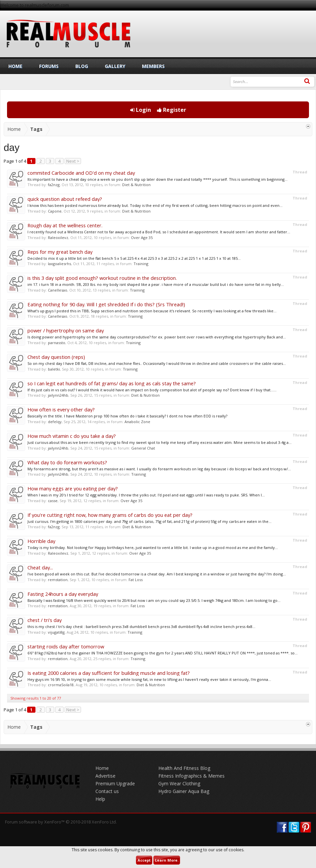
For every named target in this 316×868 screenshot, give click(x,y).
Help (100, 799)
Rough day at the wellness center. (65, 225)
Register (172, 110)
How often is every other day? (61, 409)
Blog (82, 66)
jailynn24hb (58, 395)
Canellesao (58, 290)
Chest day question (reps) (56, 357)
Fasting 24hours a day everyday (63, 594)
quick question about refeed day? (65, 199)
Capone (55, 211)
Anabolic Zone (137, 422)
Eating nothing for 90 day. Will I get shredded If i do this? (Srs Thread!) (106, 304)
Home (15, 66)
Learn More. (167, 860)
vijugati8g (56, 632)
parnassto (57, 343)
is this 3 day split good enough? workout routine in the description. (102, 278)
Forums (49, 66)
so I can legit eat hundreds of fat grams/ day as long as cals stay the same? (112, 383)
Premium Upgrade (115, 783)
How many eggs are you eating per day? (73, 488)
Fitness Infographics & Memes (191, 776)
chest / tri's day (45, 620)
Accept (144, 860)
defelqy (55, 422)
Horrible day (41, 541)
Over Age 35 (142, 238)
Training (141, 264)
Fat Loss (136, 580)
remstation (58, 580)
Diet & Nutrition (136, 185)
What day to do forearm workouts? (67, 462)
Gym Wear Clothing (179, 783)
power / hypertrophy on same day (66, 330)
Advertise (105, 776)
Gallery (115, 66)
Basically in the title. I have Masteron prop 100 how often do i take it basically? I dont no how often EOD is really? (127, 416)
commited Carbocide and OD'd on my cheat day (81, 173)
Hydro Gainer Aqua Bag (184, 791)
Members (153, 66)
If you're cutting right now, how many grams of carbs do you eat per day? (110, 515)
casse (53, 501)
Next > (73, 161)
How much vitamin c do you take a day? (72, 436)
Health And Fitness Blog (184, 768)
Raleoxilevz (58, 238)
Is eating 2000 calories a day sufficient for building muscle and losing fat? (109, 673)
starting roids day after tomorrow (66, 646)
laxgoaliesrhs (59, 264)
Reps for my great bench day (60, 252)
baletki (54, 369)
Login (141, 110)
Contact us (107, 791)
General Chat (143, 448)
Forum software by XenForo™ (61, 822)
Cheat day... (40, 567)
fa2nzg (54, 185)
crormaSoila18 (61, 685)
